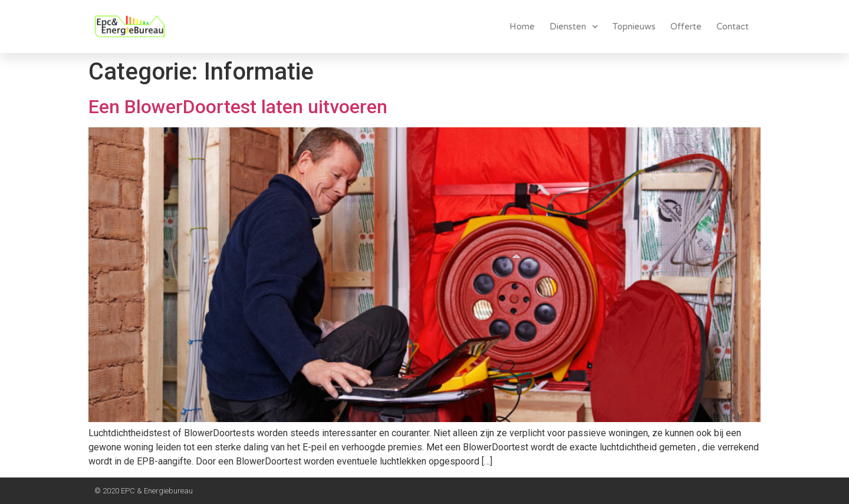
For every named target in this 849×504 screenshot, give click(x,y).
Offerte (686, 27)
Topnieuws (634, 27)
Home (522, 27)
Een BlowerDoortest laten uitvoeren (238, 107)
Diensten (574, 27)
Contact (733, 27)
